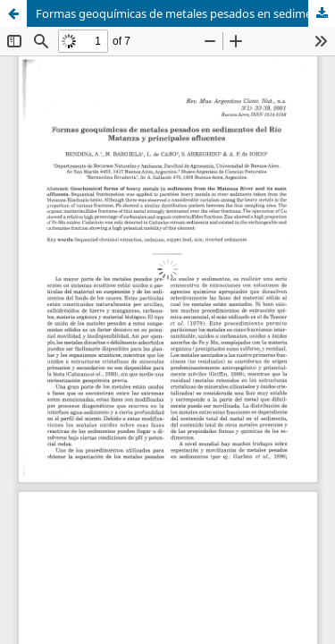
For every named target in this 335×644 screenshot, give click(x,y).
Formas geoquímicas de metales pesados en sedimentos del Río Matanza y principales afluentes (185, 13)
